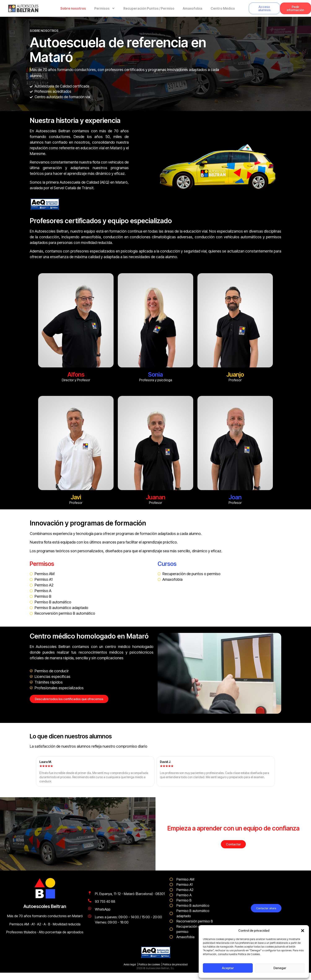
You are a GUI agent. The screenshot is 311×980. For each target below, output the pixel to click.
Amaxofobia (192, 8)
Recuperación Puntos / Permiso (149, 8)
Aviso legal (130, 964)
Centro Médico (223, 8)
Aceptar (228, 968)
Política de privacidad (175, 964)
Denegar (280, 968)
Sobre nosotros (73, 8)
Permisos (105, 8)
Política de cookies (149, 964)
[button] (303, 931)
